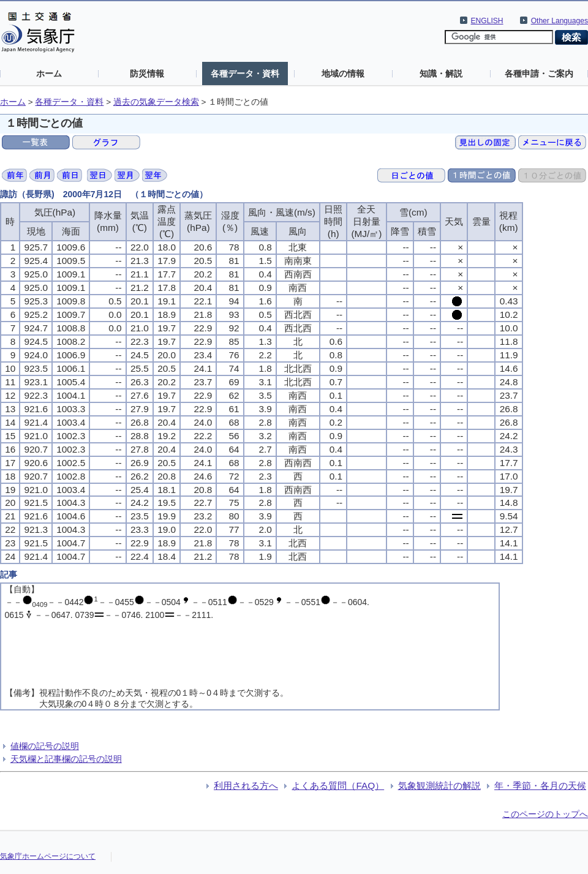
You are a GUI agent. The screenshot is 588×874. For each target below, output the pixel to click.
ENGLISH (487, 21)
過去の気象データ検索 (156, 102)
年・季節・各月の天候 (540, 785)
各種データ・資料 (245, 73)
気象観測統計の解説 (439, 785)
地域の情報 (343, 73)
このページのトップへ (545, 814)
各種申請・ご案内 (539, 73)
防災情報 (147, 73)
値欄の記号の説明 (45, 746)
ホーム (49, 73)
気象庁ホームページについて (48, 856)
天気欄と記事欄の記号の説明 (66, 759)
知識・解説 (441, 73)
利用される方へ (246, 785)
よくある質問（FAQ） (338, 785)
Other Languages (560, 21)
